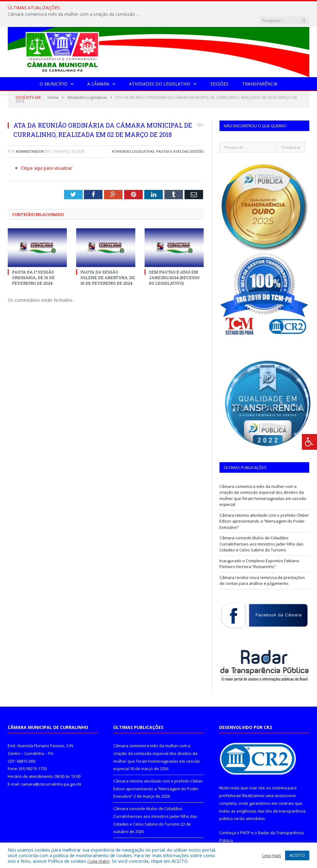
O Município (54, 71)
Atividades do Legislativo (160, 71)
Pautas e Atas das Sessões (180, 139)
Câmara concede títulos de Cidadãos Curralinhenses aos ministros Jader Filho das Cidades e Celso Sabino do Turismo (261, 531)
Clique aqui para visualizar (46, 155)
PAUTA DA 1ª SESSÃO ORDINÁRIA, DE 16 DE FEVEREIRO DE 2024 (33, 265)
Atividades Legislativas (133, 139)
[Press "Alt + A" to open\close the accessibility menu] (309, 442)
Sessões (219, 71)
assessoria (285, 783)
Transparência (260, 71)
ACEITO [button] (297, 855)
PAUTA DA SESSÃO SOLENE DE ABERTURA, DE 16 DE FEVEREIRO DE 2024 (108, 265)
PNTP (245, 820)
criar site (257, 775)
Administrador (30, 139)
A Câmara (98, 71)
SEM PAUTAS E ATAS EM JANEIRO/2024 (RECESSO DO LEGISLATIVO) (174, 265)
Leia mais (98, 861)
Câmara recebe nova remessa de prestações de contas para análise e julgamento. (262, 568)
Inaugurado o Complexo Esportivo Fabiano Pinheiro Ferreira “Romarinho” (259, 551)
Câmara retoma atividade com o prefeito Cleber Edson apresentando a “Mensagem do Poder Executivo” (264, 509)
